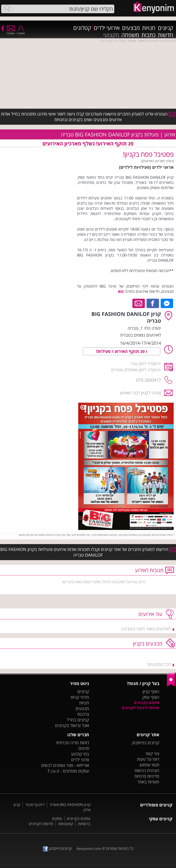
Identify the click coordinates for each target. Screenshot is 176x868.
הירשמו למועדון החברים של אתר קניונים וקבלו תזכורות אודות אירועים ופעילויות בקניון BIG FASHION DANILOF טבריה (88, 552)
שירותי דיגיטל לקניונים (141, 708)
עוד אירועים (150, 614)
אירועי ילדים (107, 28)
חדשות (166, 35)
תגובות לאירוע (149, 570)
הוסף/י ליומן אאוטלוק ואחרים (135, 370)
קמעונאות (66, 824)
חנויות (149, 28)
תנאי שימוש (149, 765)
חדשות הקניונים (41, 824)
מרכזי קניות (80, 697)
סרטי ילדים (80, 760)
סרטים (84, 748)
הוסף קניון (151, 691)
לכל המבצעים (159, 664)
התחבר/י (21, 32)
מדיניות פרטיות (147, 776)
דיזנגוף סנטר (35, 805)
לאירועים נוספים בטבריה (140, 335)
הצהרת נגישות (147, 770)
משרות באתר (148, 782)
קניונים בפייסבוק (146, 743)
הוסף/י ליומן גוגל (145, 364)
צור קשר (152, 753)
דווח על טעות (148, 759)
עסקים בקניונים (79, 818)
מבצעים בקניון (148, 643)
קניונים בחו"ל (78, 720)
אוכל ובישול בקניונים (72, 725)
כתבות (148, 35)
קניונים (166, 28)
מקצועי (111, 35)
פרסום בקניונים (147, 703)
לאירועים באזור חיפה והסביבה (146, 629)
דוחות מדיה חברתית (73, 743)
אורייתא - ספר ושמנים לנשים (65, 765)
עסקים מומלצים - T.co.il (68, 771)
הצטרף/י (11, 32)
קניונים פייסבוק (57, 848)
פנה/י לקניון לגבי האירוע (140, 393)
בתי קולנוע (80, 754)
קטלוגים (82, 28)
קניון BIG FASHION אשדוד (70, 805)
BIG (121, 291)
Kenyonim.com (89, 848)
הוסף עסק (151, 697)
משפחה (130, 35)
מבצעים (131, 28)
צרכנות (83, 714)
